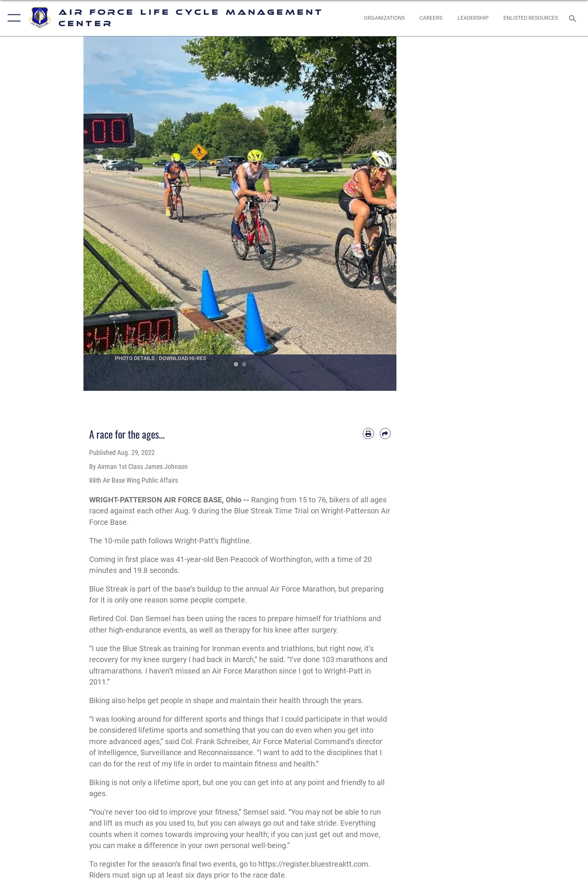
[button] (12, 18)
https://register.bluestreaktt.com (313, 864)
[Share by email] (385, 434)
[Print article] (368, 434)
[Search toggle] (574, 18)
